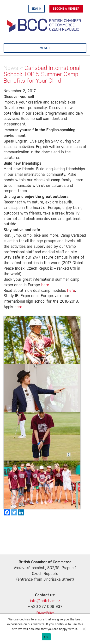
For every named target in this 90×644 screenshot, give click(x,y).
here (45, 285)
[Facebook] (7, 512)
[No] (84, 629)
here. (19, 307)
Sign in (36, 9)
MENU (53, 48)
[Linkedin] (21, 512)
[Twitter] (14, 512)
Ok (46, 637)
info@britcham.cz (45, 601)
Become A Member (66, 9)
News (11, 68)
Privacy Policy (45, 613)
